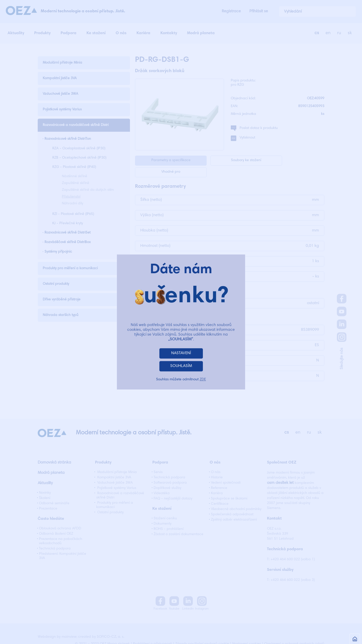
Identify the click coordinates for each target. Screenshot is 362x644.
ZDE (203, 380)
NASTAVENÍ (181, 353)
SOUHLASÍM (181, 366)
